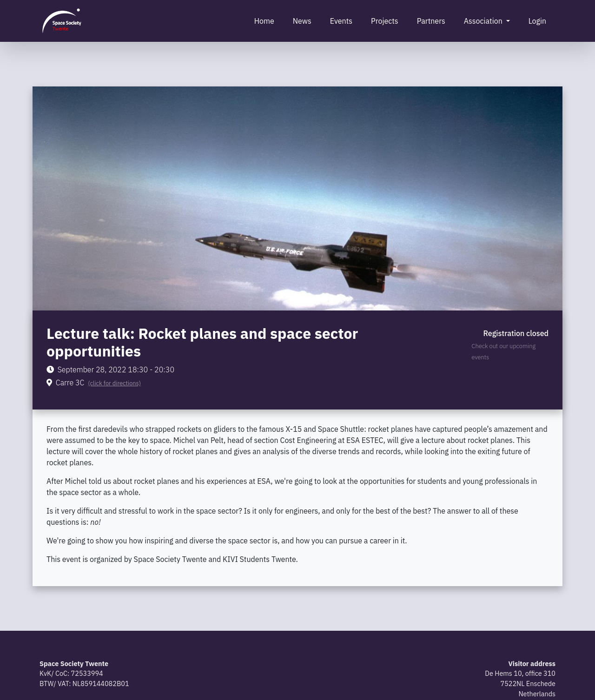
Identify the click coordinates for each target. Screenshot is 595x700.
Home (264, 21)
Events (341, 21)
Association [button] (484, 21)
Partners (431, 21)
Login (537, 21)
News (302, 21)
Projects (385, 21)
